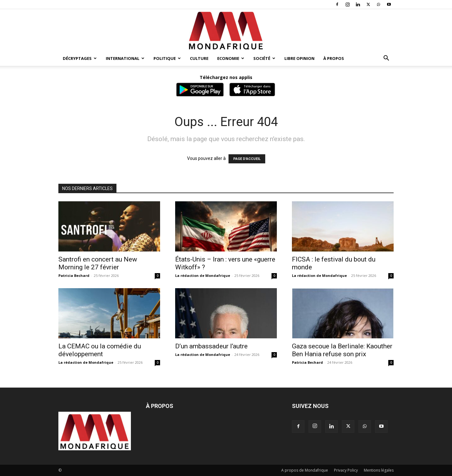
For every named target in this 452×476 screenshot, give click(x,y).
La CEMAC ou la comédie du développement (100, 350)
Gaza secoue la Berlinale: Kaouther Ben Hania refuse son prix (342, 350)
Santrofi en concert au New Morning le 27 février (98, 263)
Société (264, 58)
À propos (334, 58)
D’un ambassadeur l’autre (211, 346)
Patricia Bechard (74, 275)
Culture (199, 58)
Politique (167, 58)
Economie (231, 58)
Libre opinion (299, 58)
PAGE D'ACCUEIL (247, 159)
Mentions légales (379, 470)
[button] (386, 59)
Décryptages (80, 58)
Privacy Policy (346, 470)
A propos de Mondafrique (305, 470)
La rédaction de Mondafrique (203, 275)
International (125, 58)
